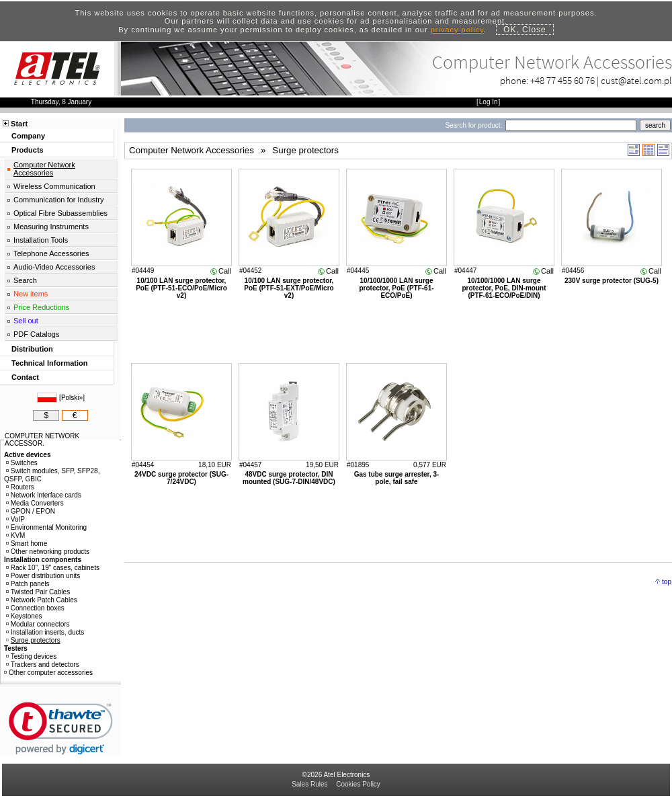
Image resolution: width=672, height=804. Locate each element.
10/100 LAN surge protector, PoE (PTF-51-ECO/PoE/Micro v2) (181, 288)
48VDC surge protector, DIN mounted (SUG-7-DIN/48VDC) (289, 478)
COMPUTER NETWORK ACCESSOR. (42, 440)
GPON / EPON (31, 511)
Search (25, 280)
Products (28, 150)
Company (28, 136)
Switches (22, 463)
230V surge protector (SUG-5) (612, 281)
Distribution (32, 349)
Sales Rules (309, 784)
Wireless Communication (54, 186)
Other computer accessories (48, 673)
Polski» (72, 398)
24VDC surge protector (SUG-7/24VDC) (181, 478)
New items (31, 294)
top (667, 582)
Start (19, 124)
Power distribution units (43, 576)
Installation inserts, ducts (45, 632)
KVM (16, 535)
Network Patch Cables (42, 600)
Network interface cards (44, 495)
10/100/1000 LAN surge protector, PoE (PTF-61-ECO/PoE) (396, 288)
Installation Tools (41, 240)
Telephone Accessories (51, 253)
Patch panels (28, 584)
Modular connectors (38, 624)
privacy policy (457, 30)
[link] (61, 728)
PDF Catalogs (36, 334)
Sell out (26, 321)
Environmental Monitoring (46, 527)
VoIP (15, 519)
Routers (20, 487)
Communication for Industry (59, 200)
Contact (25, 377)
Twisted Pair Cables (38, 592)
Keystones (24, 616)
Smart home (27, 544)
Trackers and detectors (43, 665)
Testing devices (31, 656)
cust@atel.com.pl (636, 80)
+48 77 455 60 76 (562, 80)
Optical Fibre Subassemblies (60, 213)
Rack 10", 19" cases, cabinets (53, 568)
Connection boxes (35, 608)
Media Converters (35, 503)
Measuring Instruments (51, 227)
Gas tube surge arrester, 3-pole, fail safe (397, 478)
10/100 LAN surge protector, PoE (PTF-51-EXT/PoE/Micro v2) (289, 288)
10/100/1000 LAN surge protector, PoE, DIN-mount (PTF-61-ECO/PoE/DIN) (504, 288)
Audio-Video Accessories (54, 267)
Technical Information (49, 363)
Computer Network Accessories (44, 169)
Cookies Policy (358, 784)
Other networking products (48, 552)
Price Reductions (41, 307)
